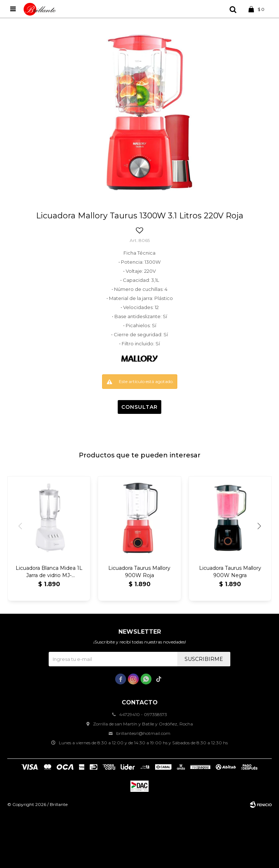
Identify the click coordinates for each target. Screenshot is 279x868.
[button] (259, 526)
